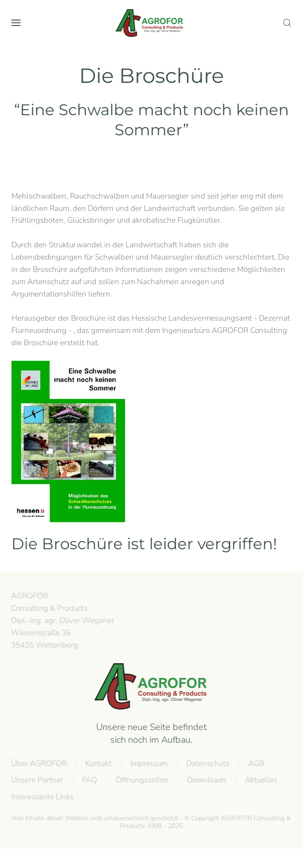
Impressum (148, 763)
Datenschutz (207, 763)
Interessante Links (42, 797)
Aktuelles (260, 780)
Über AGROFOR (38, 763)
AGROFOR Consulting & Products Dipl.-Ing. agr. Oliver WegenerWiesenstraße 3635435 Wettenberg (62, 620)
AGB (255, 763)
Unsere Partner (37, 780)
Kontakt (98, 763)
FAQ (89, 780)
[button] (16, 23)
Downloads (206, 780)
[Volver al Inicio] (151, 23)
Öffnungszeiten (141, 780)
